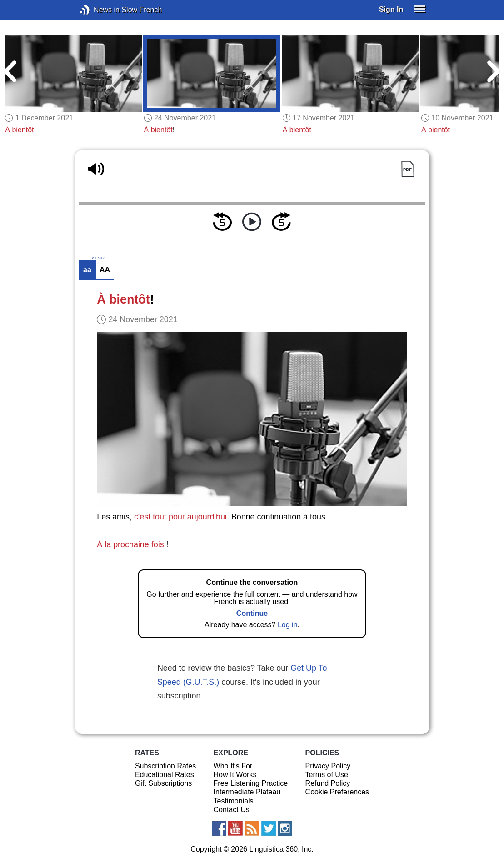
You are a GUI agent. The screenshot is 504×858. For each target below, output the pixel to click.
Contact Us (232, 810)
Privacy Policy (328, 766)
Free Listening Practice (251, 783)
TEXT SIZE (96, 258)
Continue (252, 613)
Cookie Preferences (337, 792)
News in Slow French (98, 10)
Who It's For (233, 766)
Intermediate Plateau (247, 792)
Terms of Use (327, 775)
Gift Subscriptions (163, 783)
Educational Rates (165, 775)
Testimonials (234, 801)
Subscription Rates (165, 766)
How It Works (235, 775)
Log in (288, 625)
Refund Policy (328, 783)
